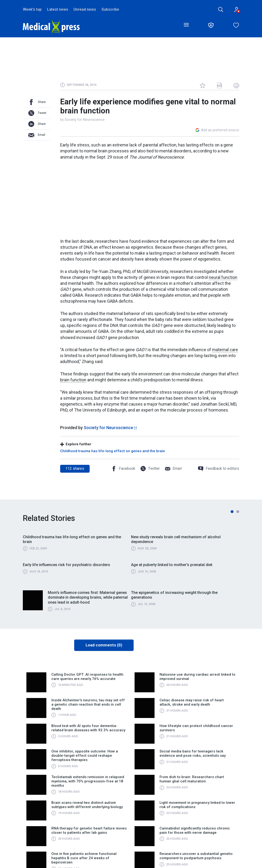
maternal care (225, 350)
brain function (73, 380)
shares (75, 468)
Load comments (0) (104, 645)
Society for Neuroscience (85, 120)
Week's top (32, 9)
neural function (223, 277)
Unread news (85, 9)
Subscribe (110, 9)
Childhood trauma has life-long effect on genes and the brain (113, 451)
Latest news (58, 9)
